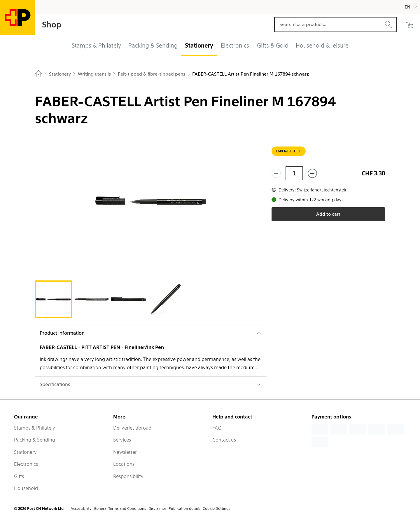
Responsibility (128, 476)
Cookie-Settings (217, 509)
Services (122, 440)
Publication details (184, 509)
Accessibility (81, 509)
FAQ (217, 428)
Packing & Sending (35, 440)
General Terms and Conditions (120, 509)
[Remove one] (276, 173)
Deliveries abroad (132, 428)
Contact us (224, 440)
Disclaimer (157, 509)
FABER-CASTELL (289, 151)
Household (26, 488)
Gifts (19, 476)
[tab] (54, 299)
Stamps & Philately (35, 428)
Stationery (25, 452)
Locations (124, 464)
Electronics (26, 464)
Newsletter (125, 452)
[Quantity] (294, 173)
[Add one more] (312, 173)
